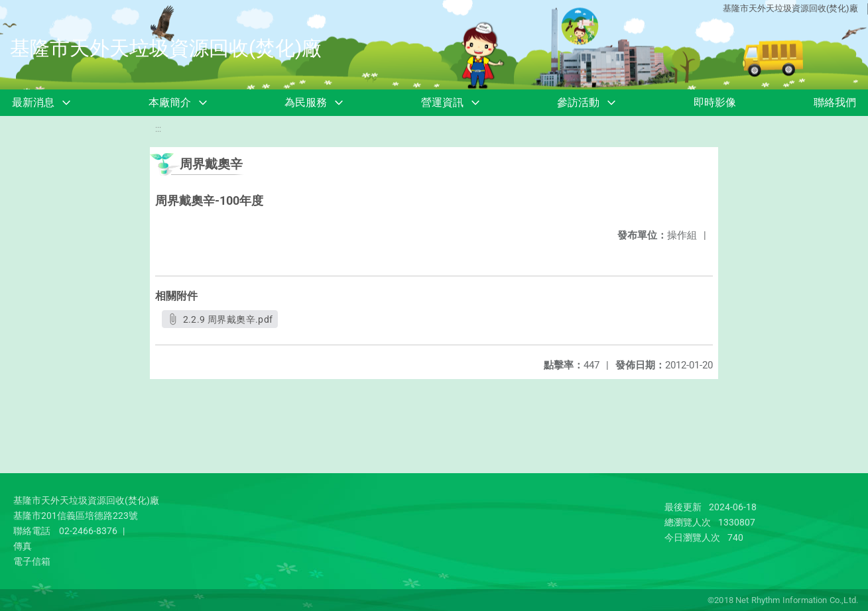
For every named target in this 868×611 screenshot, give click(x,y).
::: (158, 129)
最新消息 (33, 102)
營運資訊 (442, 102)
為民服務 (306, 102)
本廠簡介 (170, 102)
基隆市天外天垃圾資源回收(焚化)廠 (790, 8)
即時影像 (715, 102)
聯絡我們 (835, 102)
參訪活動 (578, 102)
